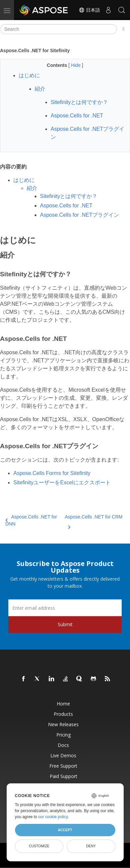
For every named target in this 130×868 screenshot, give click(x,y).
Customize (39, 846)
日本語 (89, 10)
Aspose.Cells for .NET (66, 206)
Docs (63, 745)
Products (63, 714)
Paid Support (63, 776)
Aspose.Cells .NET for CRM (93, 521)
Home (63, 704)
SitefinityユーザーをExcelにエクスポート (62, 483)
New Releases (63, 724)
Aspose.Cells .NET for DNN (31, 520)
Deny (91, 846)
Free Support (63, 766)
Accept (65, 830)
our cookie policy (53, 817)
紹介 (32, 188)
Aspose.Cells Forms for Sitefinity (52, 473)
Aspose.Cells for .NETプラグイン (79, 215)
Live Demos (63, 755)
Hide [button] (76, 65)
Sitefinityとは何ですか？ (69, 196)
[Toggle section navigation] (123, 29)
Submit (65, 624)
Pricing (63, 735)
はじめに (24, 180)
